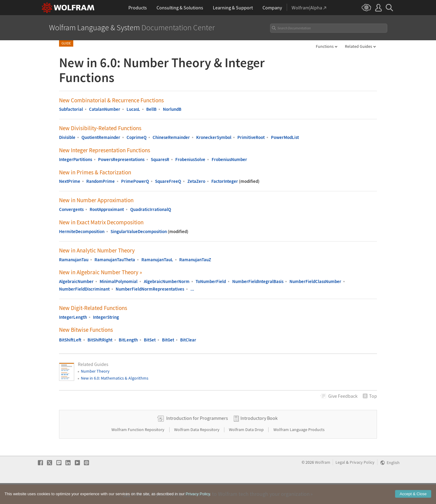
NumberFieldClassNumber (315, 281)
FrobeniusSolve (190, 159)
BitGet (168, 340)
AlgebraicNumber (76, 281)
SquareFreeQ (168, 181)
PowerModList (285, 137)
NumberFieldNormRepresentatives (150, 289)
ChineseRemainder (171, 137)
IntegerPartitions (76, 159)
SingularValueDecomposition (139, 231)
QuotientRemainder (101, 137)
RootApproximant (107, 209)
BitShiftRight (100, 340)
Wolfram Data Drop (247, 449)
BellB (151, 109)
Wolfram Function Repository (138, 449)
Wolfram (323, 481)
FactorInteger (225, 181)
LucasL (133, 109)
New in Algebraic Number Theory (101, 272)
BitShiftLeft (70, 340)
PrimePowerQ (135, 181)
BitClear (188, 340)
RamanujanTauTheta (115, 260)
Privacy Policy (362, 481)
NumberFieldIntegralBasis (258, 281)
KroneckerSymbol (214, 137)
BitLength (128, 340)
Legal (340, 481)
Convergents (71, 209)
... (192, 289)
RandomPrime (101, 181)
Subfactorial (71, 109)
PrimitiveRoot (251, 137)
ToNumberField (211, 281)
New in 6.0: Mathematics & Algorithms (115, 378)
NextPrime (70, 181)
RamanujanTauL (157, 260)
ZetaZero (196, 181)
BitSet (150, 340)
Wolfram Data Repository (197, 449)
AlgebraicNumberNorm (167, 281)
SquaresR (160, 159)
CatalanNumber (105, 109)
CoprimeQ (137, 137)
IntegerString (106, 317)
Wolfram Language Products (299, 449)
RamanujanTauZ (195, 260)
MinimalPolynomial (119, 281)
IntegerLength (73, 317)
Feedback (343, 396)
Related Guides (358, 46)
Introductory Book (259, 437)
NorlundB (172, 109)
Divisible (67, 137)
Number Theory (95, 371)
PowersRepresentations (121, 159)
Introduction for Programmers (197, 437)
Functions (325, 46)
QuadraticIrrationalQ (151, 209)
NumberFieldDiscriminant (84, 289)
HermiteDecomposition (82, 231)
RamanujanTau (74, 260)
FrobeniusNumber (229, 159)
